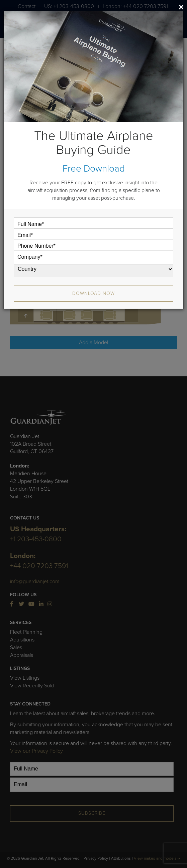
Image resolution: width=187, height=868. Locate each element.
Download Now (94, 293)
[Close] (181, 7)
